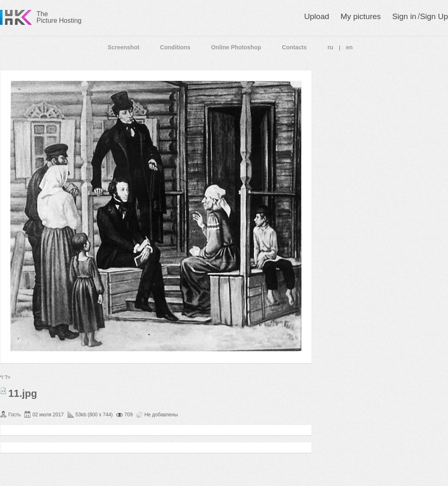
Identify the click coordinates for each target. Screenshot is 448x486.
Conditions (175, 47)
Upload (317, 16)
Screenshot (124, 47)
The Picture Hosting (59, 17)
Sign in (404, 16)
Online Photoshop (236, 47)
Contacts (295, 47)
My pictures (361, 16)
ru (330, 47)
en (349, 47)
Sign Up (434, 16)
